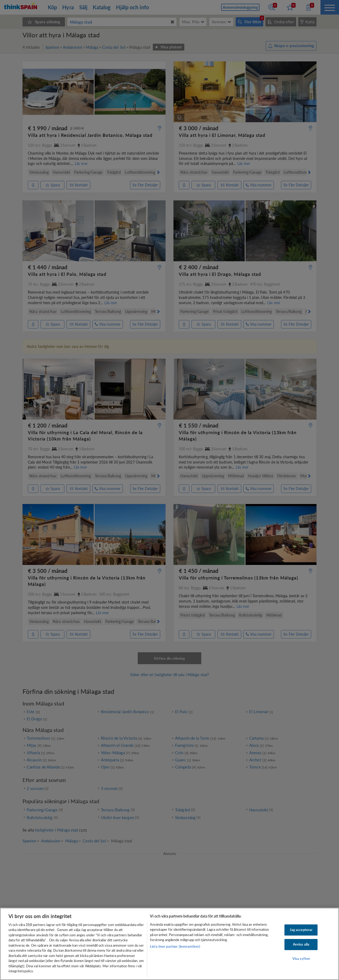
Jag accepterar (301, 930)
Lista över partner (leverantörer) (175, 946)
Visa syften (301, 959)
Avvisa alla (301, 944)
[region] (169, 944)
